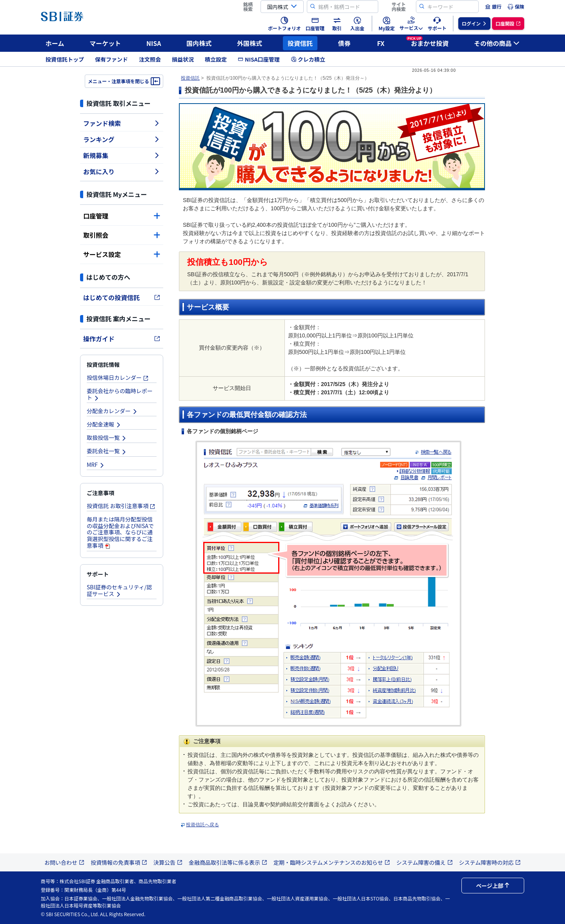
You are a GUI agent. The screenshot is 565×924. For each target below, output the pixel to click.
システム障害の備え (425, 862)
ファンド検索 (122, 123)
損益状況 (183, 59)
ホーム (55, 43)
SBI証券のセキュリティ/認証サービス (119, 590)
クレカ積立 (308, 59)
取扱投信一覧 (107, 437)
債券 (344, 43)
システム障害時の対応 (490, 862)
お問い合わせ (64, 862)
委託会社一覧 (107, 451)
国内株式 (199, 43)
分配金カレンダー (112, 411)
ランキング (122, 139)
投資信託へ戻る (202, 825)
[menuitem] (493, 7)
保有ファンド (111, 59)
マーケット (105, 43)
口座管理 (122, 216)
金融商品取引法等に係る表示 (228, 862)
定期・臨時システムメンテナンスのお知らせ (332, 862)
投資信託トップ (65, 59)
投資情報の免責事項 (119, 862)
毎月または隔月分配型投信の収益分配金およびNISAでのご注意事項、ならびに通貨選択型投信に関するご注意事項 (120, 532)
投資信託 (300, 43)
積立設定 (216, 59)
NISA (154, 43)
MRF (96, 465)
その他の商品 (497, 43)
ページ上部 (493, 886)
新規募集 (122, 155)
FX (381, 43)
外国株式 (250, 43)
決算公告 (168, 862)
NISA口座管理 (259, 59)
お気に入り (122, 171)
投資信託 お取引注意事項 (121, 506)
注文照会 (150, 59)
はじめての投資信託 (122, 297)
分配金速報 (104, 424)
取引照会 (122, 235)
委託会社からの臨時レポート (120, 394)
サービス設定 (122, 254)
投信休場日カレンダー (118, 377)
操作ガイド (122, 339)
